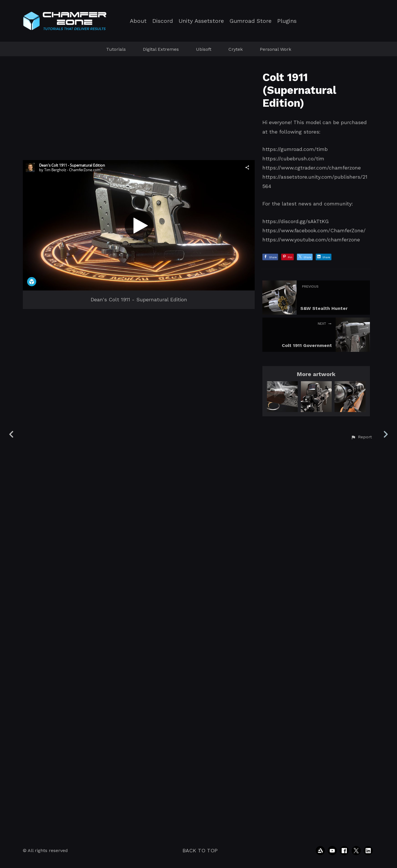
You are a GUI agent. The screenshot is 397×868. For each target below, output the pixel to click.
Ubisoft (204, 49)
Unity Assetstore (201, 21)
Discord (163, 21)
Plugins (287, 21)
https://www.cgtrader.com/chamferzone (312, 168)
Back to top (200, 850)
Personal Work (276, 49)
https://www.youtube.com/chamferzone (311, 240)
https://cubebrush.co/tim (293, 159)
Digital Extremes (161, 49)
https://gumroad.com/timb (295, 149)
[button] (361, 823)
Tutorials (116, 49)
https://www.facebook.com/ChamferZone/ (314, 230)
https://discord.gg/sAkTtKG (296, 221)
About (138, 21)
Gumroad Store (251, 21)
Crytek (236, 49)
